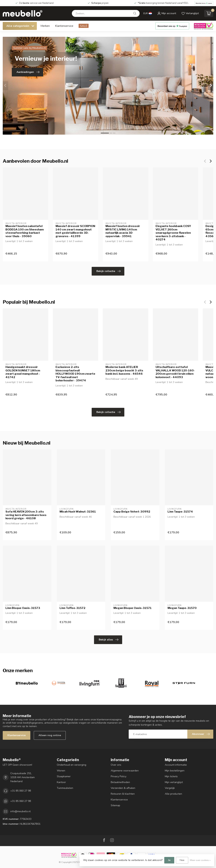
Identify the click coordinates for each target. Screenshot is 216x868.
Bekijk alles (109, 640)
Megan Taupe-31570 (182, 608)
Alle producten (173, 794)
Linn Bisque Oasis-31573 (23, 608)
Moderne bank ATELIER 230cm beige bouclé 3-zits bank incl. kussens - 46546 (124, 371)
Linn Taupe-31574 (180, 512)
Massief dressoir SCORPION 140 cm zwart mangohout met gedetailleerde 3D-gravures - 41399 (75, 231)
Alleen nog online (50, 735)
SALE (84, 26)
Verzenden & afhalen (123, 788)
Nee (182, 860)
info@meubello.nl (21, 811)
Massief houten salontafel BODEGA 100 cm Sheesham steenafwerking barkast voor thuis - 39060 (25, 231)
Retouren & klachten (123, 794)
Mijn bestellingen (175, 771)
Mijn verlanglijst (174, 782)
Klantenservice (64, 26)
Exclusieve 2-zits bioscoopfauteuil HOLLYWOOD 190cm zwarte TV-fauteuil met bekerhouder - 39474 (75, 374)
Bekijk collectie (108, 271)
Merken (45, 26)
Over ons (116, 765)
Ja (169, 860)
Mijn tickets (171, 776)
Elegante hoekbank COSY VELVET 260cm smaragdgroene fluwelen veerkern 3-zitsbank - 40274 (173, 233)
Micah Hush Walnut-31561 (78, 512)
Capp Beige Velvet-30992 (132, 512)
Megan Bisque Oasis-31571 (133, 608)
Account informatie (176, 765)
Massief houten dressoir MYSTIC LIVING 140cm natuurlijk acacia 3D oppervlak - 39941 (123, 231)
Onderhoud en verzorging (72, 765)
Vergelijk (170, 788)
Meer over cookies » (200, 860)
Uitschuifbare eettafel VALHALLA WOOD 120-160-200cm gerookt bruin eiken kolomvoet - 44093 (175, 372)
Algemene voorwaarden (125, 771)
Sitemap (115, 805)
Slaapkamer (64, 776)
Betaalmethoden (120, 782)
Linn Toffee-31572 (72, 608)
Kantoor (61, 782)
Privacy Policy (119, 776)
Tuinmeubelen (65, 788)
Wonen (61, 771)
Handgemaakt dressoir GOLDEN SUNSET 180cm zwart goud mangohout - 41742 (23, 372)
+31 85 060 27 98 (21, 791)
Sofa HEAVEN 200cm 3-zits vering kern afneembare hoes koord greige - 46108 (26, 515)
